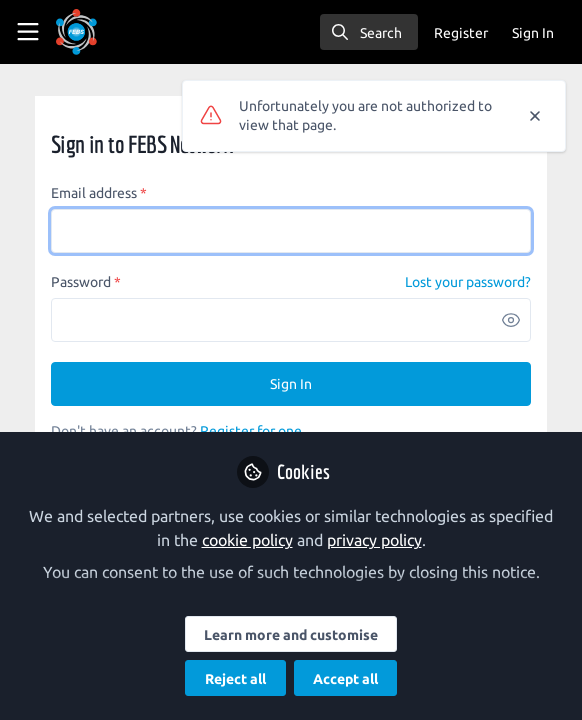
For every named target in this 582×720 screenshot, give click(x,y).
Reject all (235, 679)
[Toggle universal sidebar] (28, 32)
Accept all (345, 679)
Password (86, 282)
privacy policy (374, 540)
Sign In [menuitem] (533, 33)
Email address (99, 193)
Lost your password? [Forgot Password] (468, 282)
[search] (369, 32)
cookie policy (247, 540)
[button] (511, 320)
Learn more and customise (291, 635)
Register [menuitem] (461, 33)
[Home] (76, 32)
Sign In (291, 384)
